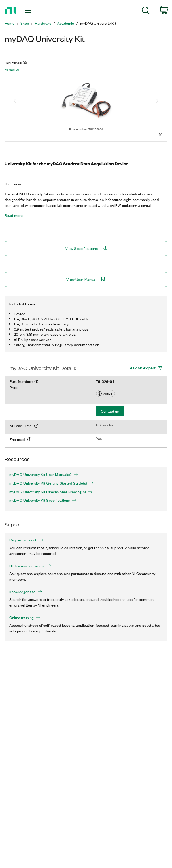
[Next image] (157, 101)
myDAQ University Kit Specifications (43, 500)
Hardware (43, 23)
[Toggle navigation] (32, 11)
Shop (25, 23)
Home (10, 23)
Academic (66, 23)
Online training (25, 618)
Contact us (110, 411)
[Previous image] (15, 101)
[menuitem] (146, 11)
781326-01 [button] (12, 70)
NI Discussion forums (30, 566)
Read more (14, 215)
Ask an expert (143, 368)
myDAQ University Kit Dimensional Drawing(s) (51, 492)
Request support (26, 540)
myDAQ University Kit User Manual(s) (44, 474)
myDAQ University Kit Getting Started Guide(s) (52, 483)
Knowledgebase (26, 592)
